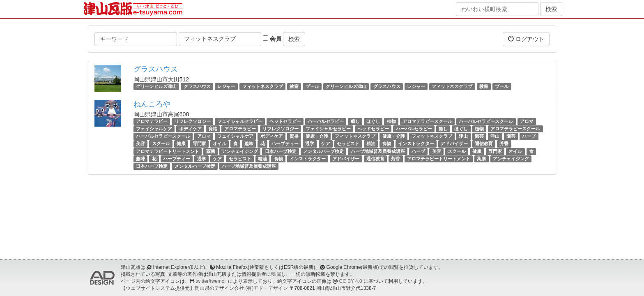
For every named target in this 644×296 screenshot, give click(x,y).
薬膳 (211, 151)
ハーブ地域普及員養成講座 (378, 151)
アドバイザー (454, 144)
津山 (463, 136)
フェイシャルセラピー (240, 121)
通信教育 (484, 144)
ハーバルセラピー (326, 121)
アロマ (527, 121)
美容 (140, 144)
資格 (213, 129)
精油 (371, 144)
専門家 (199, 144)
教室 (294, 86)
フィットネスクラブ (263, 86)
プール (312, 86)
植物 (391, 121)
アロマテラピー (152, 121)
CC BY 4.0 (351, 281)
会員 (272, 39)
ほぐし (373, 121)
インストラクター (416, 144)
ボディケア (190, 129)
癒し (355, 121)
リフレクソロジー (193, 121)
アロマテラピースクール (427, 121)
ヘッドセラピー (285, 121)
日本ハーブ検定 (281, 151)
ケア (326, 144)
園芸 (479, 136)
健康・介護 (317, 136)
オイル (220, 144)
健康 (181, 144)
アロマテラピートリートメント (168, 151)
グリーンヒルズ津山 (156, 86)
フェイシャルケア (154, 129)
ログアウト (526, 39)
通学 (310, 144)
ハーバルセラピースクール (486, 121)
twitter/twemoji (211, 281)
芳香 (504, 144)
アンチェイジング (240, 151)
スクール (161, 144)
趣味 (249, 144)
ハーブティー (285, 144)
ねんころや (152, 104)
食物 (386, 144)
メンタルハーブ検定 (323, 151)
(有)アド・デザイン (267, 288)
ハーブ (529, 136)
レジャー (226, 86)
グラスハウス (156, 69)
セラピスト (348, 144)
